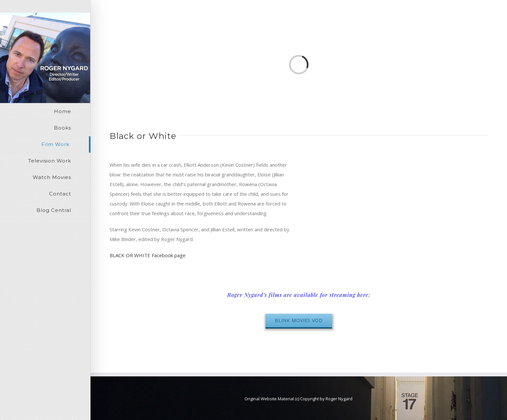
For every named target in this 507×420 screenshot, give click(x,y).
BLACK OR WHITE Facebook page (148, 255)
